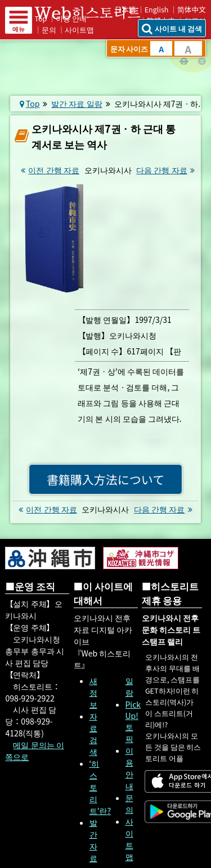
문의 (49, 30)
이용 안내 (129, 768)
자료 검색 (93, 734)
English (157, 9)
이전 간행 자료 (48, 170)
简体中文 (192, 9)
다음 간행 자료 (167, 170)
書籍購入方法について (105, 479)
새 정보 (93, 692)
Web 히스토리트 (95, 13)
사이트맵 (79, 30)
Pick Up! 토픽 (133, 721)
